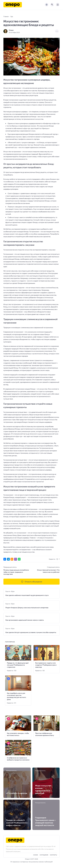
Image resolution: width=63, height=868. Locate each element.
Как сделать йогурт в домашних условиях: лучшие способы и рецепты (31, 632)
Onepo (11, 30)
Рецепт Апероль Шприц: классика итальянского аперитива (27, 608)
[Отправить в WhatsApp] (19, 559)
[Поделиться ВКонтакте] (5, 559)
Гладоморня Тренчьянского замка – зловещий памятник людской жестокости (45, 821)
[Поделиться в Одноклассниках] (12, 559)
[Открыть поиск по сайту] (52, 5)
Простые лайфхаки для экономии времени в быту (45, 734)
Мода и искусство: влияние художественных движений (43, 789)
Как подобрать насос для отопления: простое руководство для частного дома (16, 696)
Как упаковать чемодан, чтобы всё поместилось (18, 734)
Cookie (36, 855)
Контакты (53, 855)
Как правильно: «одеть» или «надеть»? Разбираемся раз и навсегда (46, 665)
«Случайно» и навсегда (17, 793)
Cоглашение (44, 855)
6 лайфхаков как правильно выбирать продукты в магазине (18, 759)
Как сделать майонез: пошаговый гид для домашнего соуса (27, 595)
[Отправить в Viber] (16, 559)
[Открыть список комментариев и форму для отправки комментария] (31, 582)
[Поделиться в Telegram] (8, 559)
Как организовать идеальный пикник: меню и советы (25, 620)
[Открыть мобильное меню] (58, 5)
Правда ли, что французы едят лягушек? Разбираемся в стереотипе (18, 665)
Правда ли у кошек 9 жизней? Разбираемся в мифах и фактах (17, 823)
